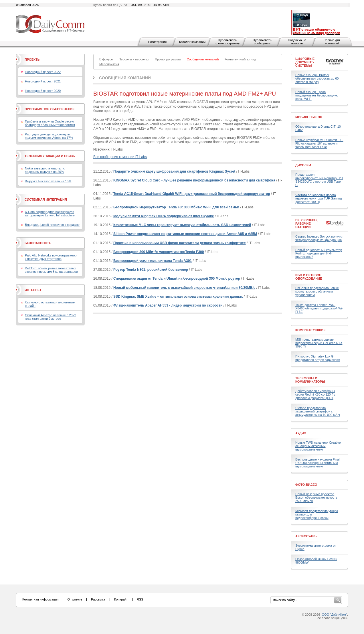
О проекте (75, 599)
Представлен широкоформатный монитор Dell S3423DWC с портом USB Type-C (319, 180)
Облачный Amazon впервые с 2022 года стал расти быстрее (51, 317)
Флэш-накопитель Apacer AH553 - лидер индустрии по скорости (168, 305)
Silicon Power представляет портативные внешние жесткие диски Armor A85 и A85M (185, 234)
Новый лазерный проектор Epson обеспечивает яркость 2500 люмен (316, 497)
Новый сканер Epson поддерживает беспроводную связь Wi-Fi (317, 95)
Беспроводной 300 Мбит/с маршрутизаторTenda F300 (159, 252)
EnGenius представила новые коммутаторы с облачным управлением (317, 291)
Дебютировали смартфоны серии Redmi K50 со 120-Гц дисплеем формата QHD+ (315, 394)
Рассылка (98, 599)
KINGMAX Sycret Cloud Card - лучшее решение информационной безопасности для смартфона (194, 180)
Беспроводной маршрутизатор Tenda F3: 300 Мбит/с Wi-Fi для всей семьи (176, 207)
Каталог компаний (192, 42)
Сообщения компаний (125, 78)
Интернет (33, 290)
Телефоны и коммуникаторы (310, 380)
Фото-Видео (306, 485)
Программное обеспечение (50, 109)
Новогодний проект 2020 (43, 91)
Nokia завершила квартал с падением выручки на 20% (45, 170)
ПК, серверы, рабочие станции (307, 224)
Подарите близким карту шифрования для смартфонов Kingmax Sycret (174, 171)
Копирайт (121, 599)
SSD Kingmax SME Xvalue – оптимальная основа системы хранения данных (178, 297)
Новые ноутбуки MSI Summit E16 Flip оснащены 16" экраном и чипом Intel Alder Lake (319, 143)
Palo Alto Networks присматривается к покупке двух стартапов (51, 257)
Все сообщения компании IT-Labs (120, 157)
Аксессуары (306, 536)
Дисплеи (303, 165)
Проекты (32, 60)
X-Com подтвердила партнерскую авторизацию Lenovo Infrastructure (50, 214)
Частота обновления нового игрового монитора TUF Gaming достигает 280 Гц (318, 198)
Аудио (301, 433)
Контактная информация (40, 599)
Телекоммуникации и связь (50, 156)
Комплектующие (310, 330)
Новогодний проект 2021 (43, 81)
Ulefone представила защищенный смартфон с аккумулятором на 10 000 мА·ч (318, 411)
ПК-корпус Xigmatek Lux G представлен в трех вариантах (317, 358)
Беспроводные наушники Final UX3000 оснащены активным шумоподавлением (317, 463)
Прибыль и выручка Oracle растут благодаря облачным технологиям (50, 123)
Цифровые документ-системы (305, 62)
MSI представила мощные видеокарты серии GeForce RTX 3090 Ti (319, 343)
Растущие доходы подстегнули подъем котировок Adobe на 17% (49, 136)
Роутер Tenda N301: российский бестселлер (151, 270)
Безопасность (38, 243)
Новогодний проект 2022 (43, 72)
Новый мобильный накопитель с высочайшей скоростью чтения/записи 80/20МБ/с (184, 288)
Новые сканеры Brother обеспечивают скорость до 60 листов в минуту (317, 78)
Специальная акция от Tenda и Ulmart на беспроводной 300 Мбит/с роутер (177, 279)
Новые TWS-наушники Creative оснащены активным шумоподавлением (318, 446)
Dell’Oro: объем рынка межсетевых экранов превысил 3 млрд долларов (51, 270)
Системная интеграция (46, 200)
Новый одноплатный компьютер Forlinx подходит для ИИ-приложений (319, 253)
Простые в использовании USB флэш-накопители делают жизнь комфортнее (180, 243)
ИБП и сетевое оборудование (309, 277)
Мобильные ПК (309, 117)
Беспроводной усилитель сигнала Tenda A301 (153, 261)
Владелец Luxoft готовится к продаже (52, 225)
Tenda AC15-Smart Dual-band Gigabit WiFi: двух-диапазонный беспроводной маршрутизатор (192, 194)
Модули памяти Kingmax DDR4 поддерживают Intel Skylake (164, 216)
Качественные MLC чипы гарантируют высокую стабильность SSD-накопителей (182, 225)
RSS (140, 599)
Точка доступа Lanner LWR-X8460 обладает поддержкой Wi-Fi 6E (319, 308)
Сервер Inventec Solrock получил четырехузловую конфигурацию (319, 238)
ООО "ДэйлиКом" (335, 615)
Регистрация (157, 42)
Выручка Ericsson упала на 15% (48, 181)
